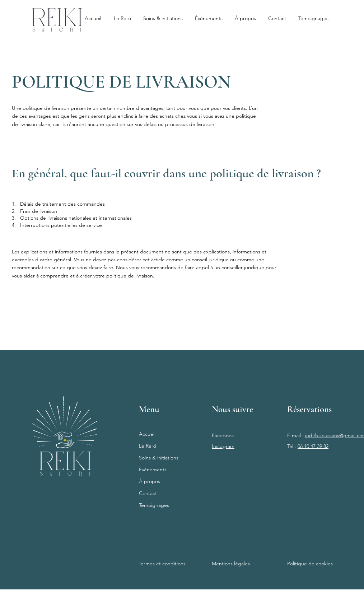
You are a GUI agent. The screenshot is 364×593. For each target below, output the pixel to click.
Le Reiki (148, 446)
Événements (153, 470)
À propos (150, 481)
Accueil (147, 434)
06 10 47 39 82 (313, 446)
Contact (148, 493)
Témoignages (154, 505)
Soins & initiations (159, 458)
